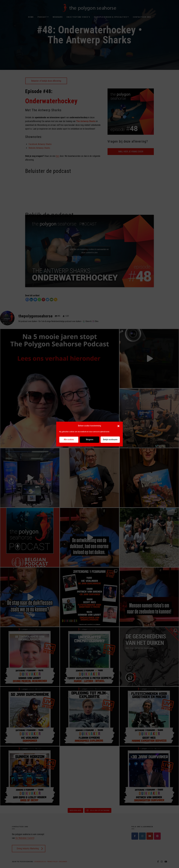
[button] (118, 426)
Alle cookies (69, 440)
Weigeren (90, 440)
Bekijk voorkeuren (110, 440)
